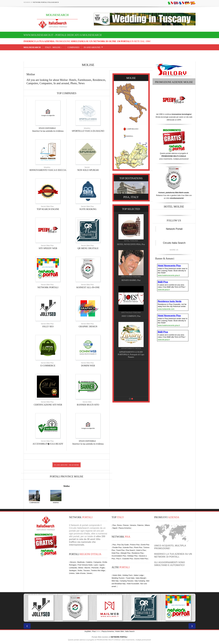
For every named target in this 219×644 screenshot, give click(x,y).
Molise (67, 486)
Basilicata (81, 562)
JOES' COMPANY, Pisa (131, 316)
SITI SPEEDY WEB (48, 248)
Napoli (115, 528)
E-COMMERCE (48, 366)
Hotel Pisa (115, 553)
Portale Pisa (117, 547)
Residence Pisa (138, 553)
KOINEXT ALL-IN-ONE (88, 287)
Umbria (72, 573)
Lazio (96, 565)
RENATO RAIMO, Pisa (131, 280)
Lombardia (73, 568)
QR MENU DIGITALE (88, 248)
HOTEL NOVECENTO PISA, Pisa (131, 244)
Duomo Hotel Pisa (141, 559)
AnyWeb (88, 631)
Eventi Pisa (145, 545)
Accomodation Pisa (119, 556)
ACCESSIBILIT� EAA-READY (48, 444)
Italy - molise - (54, 47)
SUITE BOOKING (88, 209)
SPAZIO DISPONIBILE (47, 128)
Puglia (102, 568)
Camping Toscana (127, 581)
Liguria (102, 565)
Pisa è (119, 559)
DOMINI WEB (88, 366)
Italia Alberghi (141, 578)
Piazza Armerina (125, 528)
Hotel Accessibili (133, 584)
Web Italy (115, 581)
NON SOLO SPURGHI (88, 170)
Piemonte (95, 568)
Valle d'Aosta (81, 573)
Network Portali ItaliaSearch (46, 2)
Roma (119, 525)
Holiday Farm (127, 575)
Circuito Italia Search (174, 243)
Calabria (89, 562)
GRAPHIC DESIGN (88, 326)
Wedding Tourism (118, 578)
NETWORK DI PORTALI (167, 557)
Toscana (87, 571)
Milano (147, 525)
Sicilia (80, 571)
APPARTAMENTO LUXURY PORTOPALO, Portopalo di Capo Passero (131, 355)
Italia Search (130, 631)
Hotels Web (117, 575)
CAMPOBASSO (132, 129)
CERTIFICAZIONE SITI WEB (48, 405)
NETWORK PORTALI (48, 287)
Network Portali (174, 229)
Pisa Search (130, 550)
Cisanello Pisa (128, 559)
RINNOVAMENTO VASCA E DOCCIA (48, 170)
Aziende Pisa (128, 547)
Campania (97, 562)
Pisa (114, 525)
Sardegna (73, 571)
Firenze (126, 525)
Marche (87, 568)
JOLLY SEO (48, 326)
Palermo (140, 525)
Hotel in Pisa (141, 550)
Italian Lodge (139, 575)
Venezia (133, 525)
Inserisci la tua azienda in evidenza (48, 131)
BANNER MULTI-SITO (88, 405)
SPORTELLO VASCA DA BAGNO (88, 131)
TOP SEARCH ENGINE (48, 209)
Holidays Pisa (132, 556)
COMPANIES (73, 47)
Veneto (89, 573)
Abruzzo (73, 562)
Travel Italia (130, 578)
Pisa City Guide (123, 545)
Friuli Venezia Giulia (85, 565)
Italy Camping (140, 581)
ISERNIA (129, 136)
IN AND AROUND (92, 47)
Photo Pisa (138, 547)
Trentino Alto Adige (98, 571)
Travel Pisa (120, 550)
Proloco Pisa (135, 545)
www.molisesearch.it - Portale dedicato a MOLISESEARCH (63, 35)
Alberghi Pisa (125, 553)
